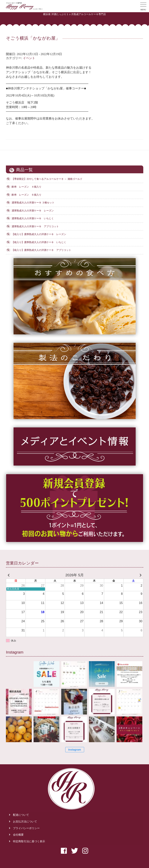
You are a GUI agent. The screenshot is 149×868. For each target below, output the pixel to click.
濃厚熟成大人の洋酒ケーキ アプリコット (35, 226)
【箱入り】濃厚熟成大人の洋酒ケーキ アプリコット (41, 250)
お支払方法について (25, 822)
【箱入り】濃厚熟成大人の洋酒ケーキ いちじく (39, 242)
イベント (29, 58)
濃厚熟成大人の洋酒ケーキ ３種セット (33, 203)
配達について (21, 815)
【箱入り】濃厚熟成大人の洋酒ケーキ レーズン (39, 234)
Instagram (75, 750)
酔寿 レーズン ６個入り (27, 195)
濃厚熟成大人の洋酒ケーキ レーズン (33, 211)
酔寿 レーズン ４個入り (27, 187)
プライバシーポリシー (26, 828)
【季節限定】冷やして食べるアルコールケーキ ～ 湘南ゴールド (47, 179)
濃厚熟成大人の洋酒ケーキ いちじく (33, 218)
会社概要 (18, 835)
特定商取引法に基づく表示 (29, 841)
